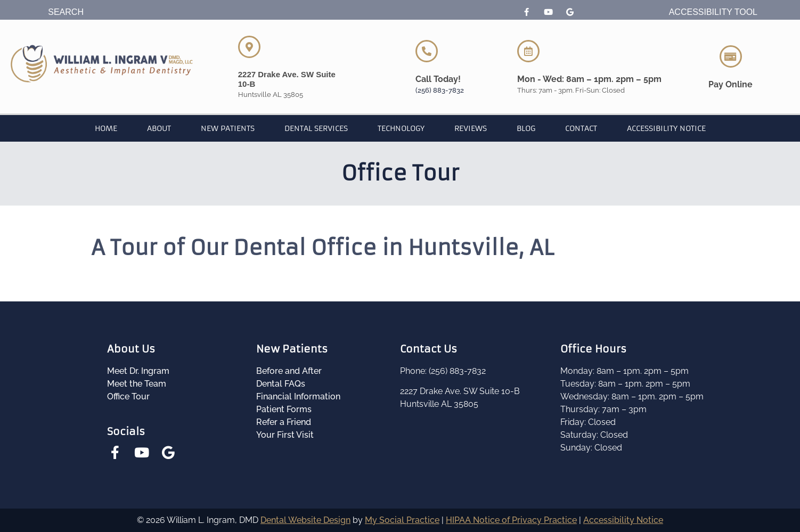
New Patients (228, 128)
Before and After (289, 371)
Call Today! (438, 79)
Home (106, 128)
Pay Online (730, 84)
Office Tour (128, 396)
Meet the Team (137, 384)
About (159, 128)
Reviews (471, 128)
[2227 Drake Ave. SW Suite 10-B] (249, 47)
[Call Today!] (427, 51)
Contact (581, 128)
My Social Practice (402, 520)
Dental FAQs (281, 384)
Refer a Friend (284, 422)
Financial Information (298, 396)
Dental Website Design (305, 520)
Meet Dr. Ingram (138, 371)
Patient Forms (284, 409)
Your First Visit (285, 435)
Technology (401, 128)
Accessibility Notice (666, 128)
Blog (526, 128)
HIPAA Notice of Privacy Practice (511, 520)
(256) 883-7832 (440, 90)
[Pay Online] (731, 56)
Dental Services (316, 128)
